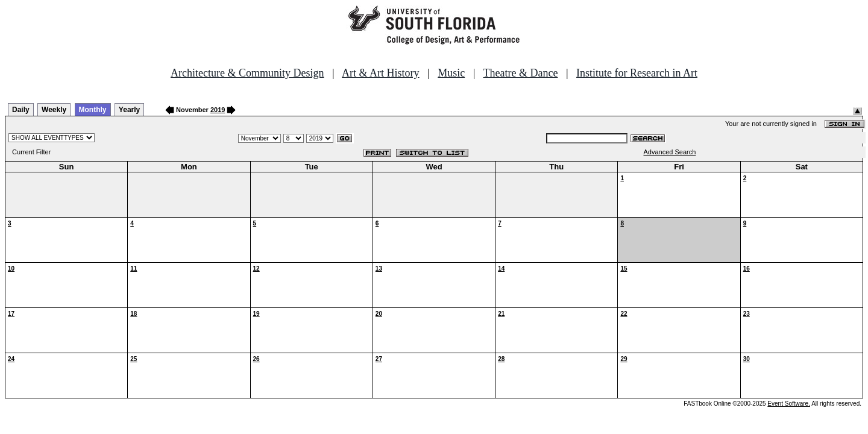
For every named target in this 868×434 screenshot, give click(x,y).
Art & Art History (381, 73)
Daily (21, 110)
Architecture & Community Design (247, 73)
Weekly (54, 110)
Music (451, 73)
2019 (218, 110)
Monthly (93, 110)
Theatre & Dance (520, 73)
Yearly (129, 110)
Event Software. (789, 404)
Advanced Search (670, 152)
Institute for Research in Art (637, 73)
